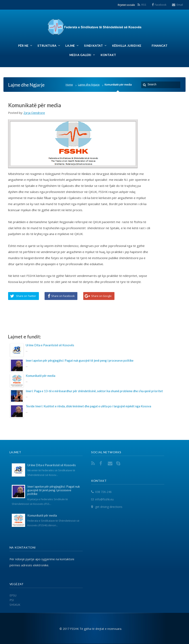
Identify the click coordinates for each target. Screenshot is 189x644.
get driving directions (109, 507)
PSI (12, 600)
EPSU (13, 595)
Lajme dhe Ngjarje (89, 85)
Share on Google (101, 296)
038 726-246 (103, 492)
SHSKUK (15, 605)
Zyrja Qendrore (34, 113)
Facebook (161, 5)
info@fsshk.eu (104, 499)
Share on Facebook (63, 296)
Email (180, 5)
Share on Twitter (26, 296)
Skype (119, 463)
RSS (144, 5)
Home (69, 85)
